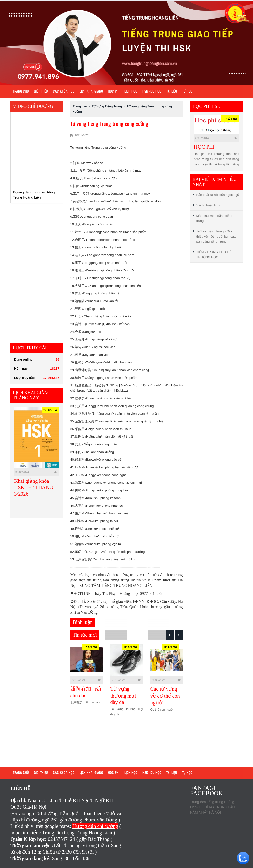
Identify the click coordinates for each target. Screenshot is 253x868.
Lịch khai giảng (91, 92)
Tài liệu (172, 92)
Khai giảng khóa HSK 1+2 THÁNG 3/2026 (34, 487)
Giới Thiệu (41, 92)
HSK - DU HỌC (152, 92)
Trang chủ (21, 92)
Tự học (187, 92)
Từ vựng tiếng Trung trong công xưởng (109, 124)
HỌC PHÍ (204, 147)
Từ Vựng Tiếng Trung (107, 106)
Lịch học (131, 92)
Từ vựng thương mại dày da (158, 696)
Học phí (114, 92)
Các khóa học (64, 92)
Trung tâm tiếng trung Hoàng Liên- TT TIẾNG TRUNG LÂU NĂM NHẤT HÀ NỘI (213, 807)
